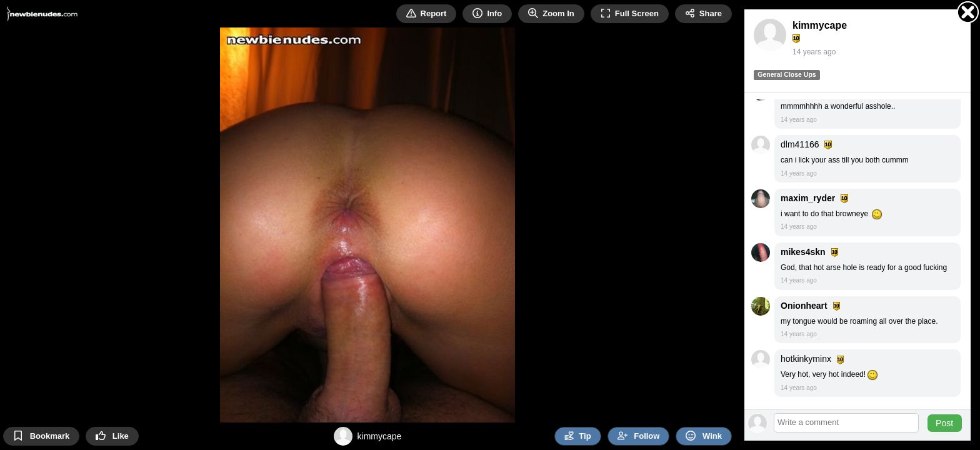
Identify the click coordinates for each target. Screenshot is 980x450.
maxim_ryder (808, 198)
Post (944, 423)
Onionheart (804, 306)
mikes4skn (803, 252)
